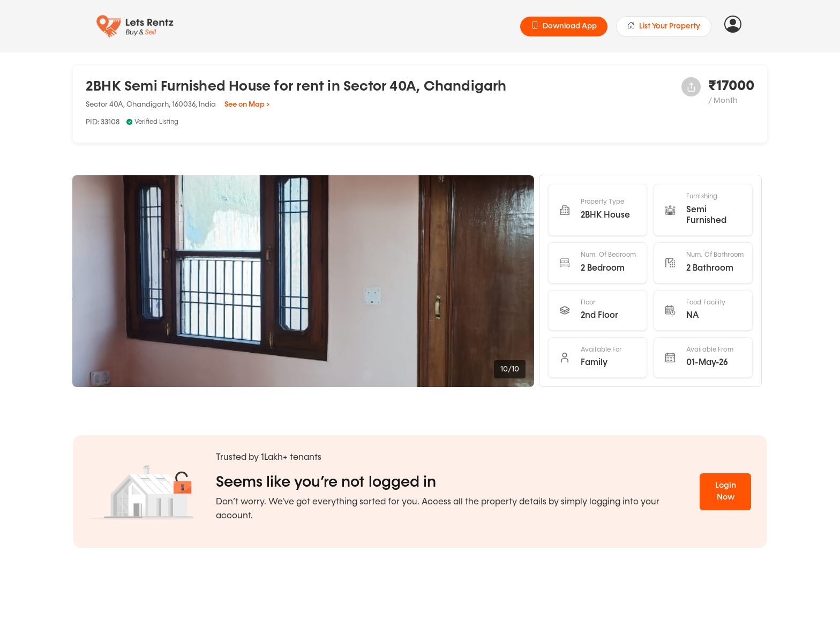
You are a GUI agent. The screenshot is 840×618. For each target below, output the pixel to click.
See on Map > (247, 105)
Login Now (726, 492)
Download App (564, 26)
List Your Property (664, 26)
